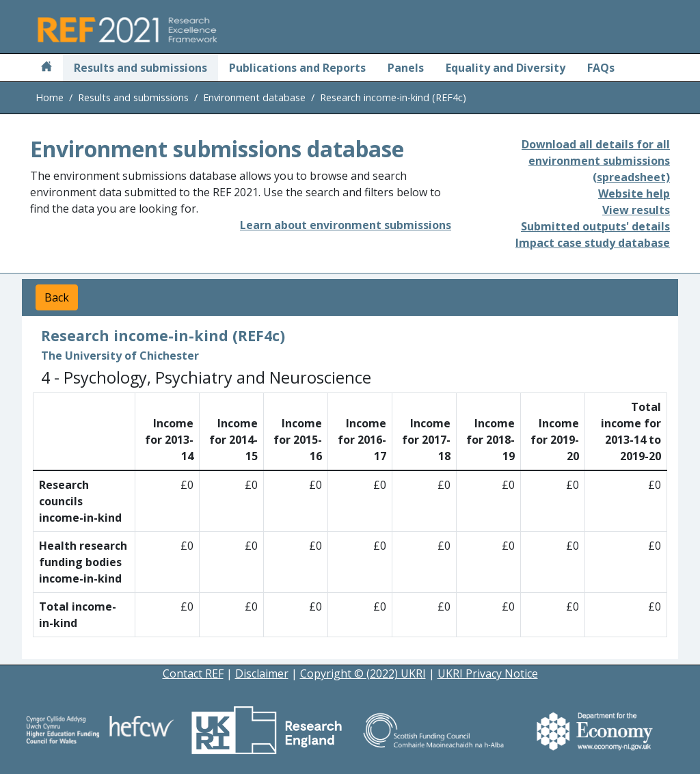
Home (50, 97)
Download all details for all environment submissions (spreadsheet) (596, 161)
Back (57, 297)
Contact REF (193, 673)
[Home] (46, 68)
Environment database (254, 97)
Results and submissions (140, 68)
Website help (634, 193)
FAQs (601, 68)
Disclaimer (262, 673)
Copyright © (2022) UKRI (363, 673)
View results (636, 210)
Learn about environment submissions (346, 225)
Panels (406, 68)
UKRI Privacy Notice (488, 673)
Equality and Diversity (506, 68)
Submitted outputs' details (595, 226)
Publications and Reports (297, 68)
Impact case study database (593, 243)
